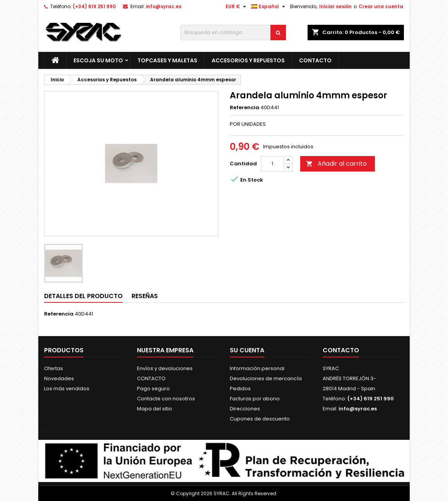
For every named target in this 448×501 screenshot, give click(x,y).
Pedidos (240, 389)
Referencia (245, 108)
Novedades (59, 378)
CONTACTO (315, 60)
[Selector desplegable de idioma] (269, 7)
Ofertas (54, 368)
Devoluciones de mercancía (266, 378)
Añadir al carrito (336, 164)
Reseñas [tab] (145, 296)
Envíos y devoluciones (165, 368)
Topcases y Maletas (167, 60)
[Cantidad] (272, 164)
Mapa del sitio (155, 409)
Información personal (257, 368)
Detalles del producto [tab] (83, 296)
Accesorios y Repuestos (248, 60)
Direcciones (245, 409)
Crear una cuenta (381, 6)
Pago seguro (153, 389)
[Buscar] (233, 33)
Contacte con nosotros (166, 399)
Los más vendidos (67, 389)
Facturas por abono (255, 399)
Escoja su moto (98, 60)
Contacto (341, 350)
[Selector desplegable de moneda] (237, 7)
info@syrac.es (164, 6)
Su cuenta (247, 350)
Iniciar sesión (335, 6)
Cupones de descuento (260, 419)
